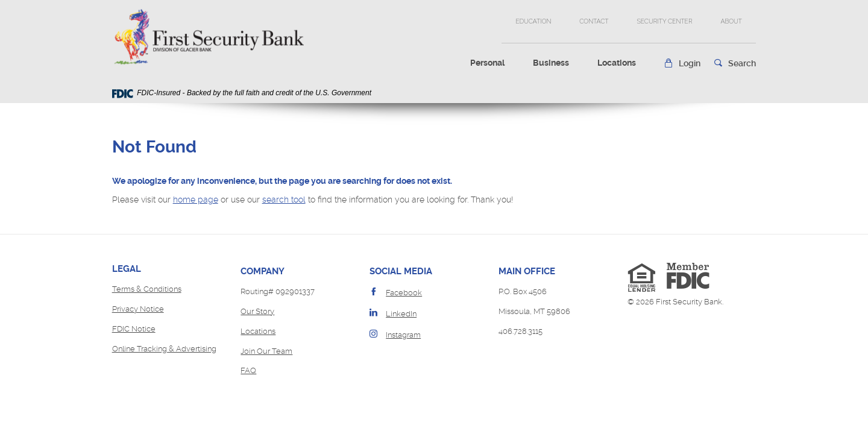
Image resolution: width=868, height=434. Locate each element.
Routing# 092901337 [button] (278, 291)
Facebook (404, 293)
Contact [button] (594, 21)
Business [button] (551, 63)
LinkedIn (401, 314)
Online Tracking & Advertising (164, 349)
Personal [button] (487, 63)
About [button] (731, 21)
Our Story (257, 311)
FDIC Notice (134, 329)
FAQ (248, 370)
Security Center (664, 21)
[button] (682, 64)
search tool (284, 200)
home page (196, 200)
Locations (617, 63)
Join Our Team (266, 351)
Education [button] (533, 21)
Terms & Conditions (147, 289)
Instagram (403, 335)
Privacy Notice (138, 309)
